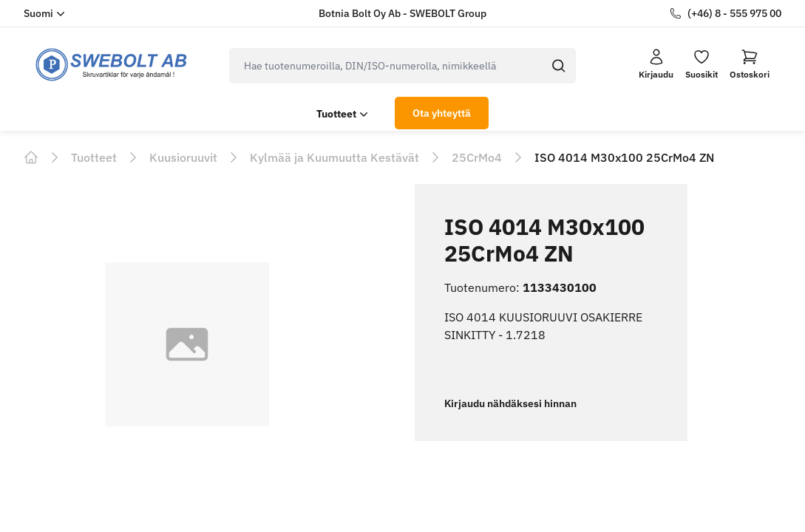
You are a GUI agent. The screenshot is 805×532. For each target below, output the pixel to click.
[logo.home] (112, 65)
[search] (385, 66)
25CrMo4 (477, 157)
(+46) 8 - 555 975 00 (734, 13)
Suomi (46, 13)
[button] (750, 64)
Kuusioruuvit (183, 157)
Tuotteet (344, 114)
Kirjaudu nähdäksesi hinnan (510, 403)
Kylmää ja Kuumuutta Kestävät (334, 157)
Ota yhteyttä (442, 113)
